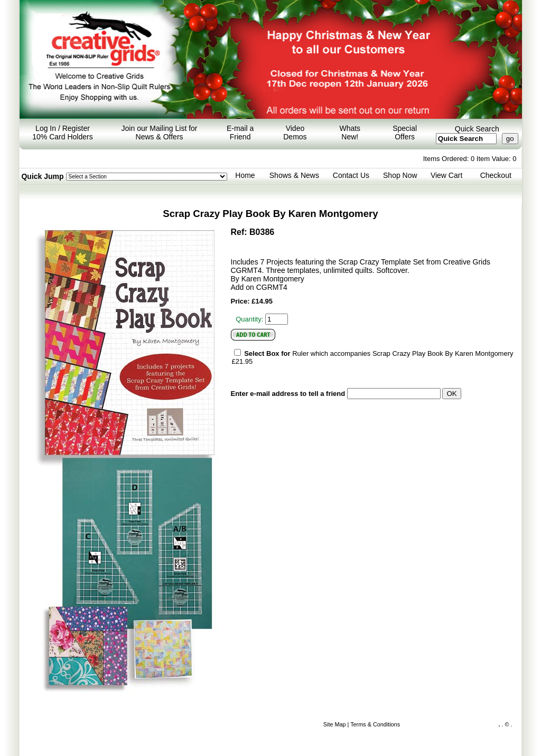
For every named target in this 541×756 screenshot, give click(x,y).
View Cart (446, 175)
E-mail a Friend (240, 133)
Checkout (496, 175)
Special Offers (405, 133)
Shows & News (294, 175)
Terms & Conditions (375, 724)
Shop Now (400, 175)
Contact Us (351, 175)
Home (245, 175)
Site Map (335, 724)
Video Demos (295, 133)
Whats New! (350, 133)
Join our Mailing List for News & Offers (160, 133)
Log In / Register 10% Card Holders (62, 133)
